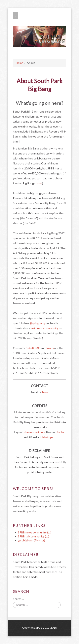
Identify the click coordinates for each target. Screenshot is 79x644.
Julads (50, 348)
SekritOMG (33, 348)
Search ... (18, 599)
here (39, 183)
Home (20, 63)
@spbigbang (37, 323)
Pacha (60, 432)
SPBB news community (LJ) (35, 532)
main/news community (44, 328)
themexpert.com (35, 432)
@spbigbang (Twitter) (31, 540)
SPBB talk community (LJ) (34, 536)
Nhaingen (48, 437)
